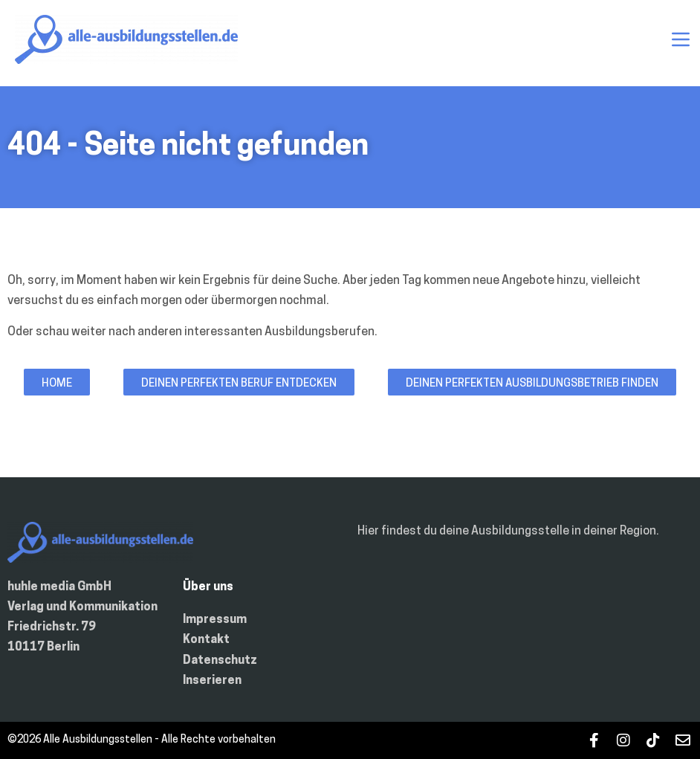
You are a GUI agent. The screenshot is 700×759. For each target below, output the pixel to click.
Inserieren (212, 681)
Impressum (215, 620)
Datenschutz (220, 661)
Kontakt (206, 640)
